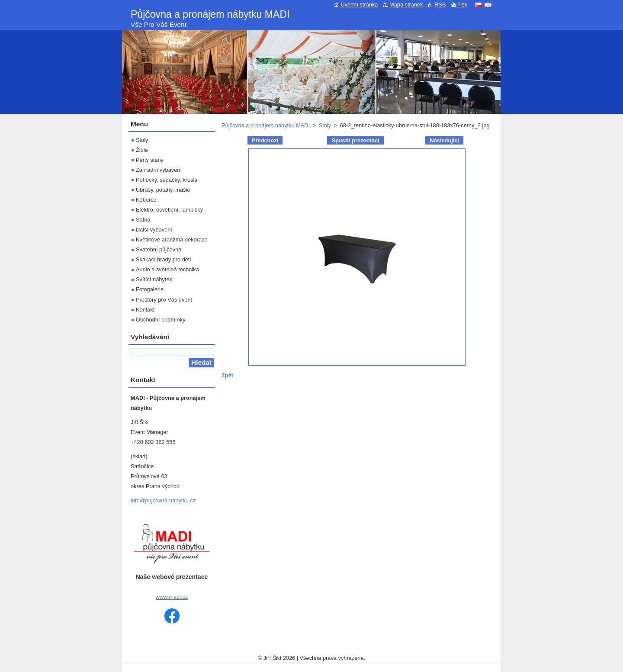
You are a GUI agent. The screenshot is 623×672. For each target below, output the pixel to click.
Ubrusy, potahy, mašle (163, 190)
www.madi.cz (172, 597)
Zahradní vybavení (159, 170)
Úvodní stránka (359, 5)
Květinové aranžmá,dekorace (172, 240)
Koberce (146, 200)
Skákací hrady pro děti (163, 259)
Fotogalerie (150, 289)
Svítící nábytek (154, 279)
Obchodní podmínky (161, 320)
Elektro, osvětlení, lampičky (169, 210)
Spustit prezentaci (355, 140)
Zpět (227, 375)
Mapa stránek (406, 5)
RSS (440, 5)
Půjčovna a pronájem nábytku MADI (266, 125)
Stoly (325, 125)
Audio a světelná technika (167, 269)
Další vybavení (154, 230)
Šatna (143, 220)
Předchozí (265, 140)
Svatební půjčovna (159, 249)
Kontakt (145, 310)
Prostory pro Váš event (164, 300)
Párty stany (150, 160)
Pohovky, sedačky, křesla (167, 180)
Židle (142, 150)
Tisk (462, 5)
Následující (444, 140)
